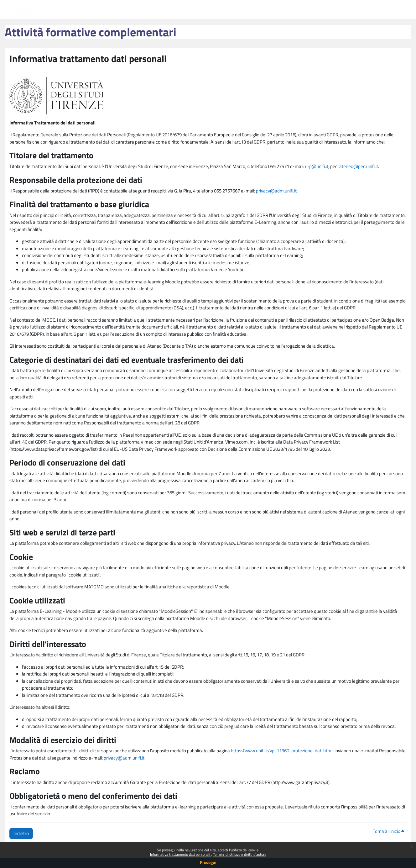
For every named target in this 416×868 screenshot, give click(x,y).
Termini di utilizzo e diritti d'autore (240, 854)
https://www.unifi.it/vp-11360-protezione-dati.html (282, 751)
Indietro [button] (21, 833)
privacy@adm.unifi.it (276, 191)
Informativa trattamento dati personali (181, 854)
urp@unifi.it (317, 166)
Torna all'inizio (388, 831)
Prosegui (208, 862)
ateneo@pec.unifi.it (359, 166)
